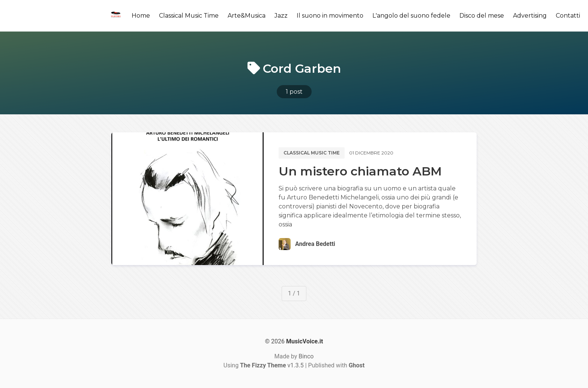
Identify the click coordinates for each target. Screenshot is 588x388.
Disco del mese (482, 16)
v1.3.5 (272, 365)
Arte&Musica (247, 16)
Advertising (530, 16)
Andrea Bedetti (315, 244)
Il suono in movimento (330, 16)
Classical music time (312, 153)
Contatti (568, 16)
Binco (306, 356)
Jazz (281, 16)
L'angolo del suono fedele (411, 16)
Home (141, 16)
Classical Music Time (189, 16)
